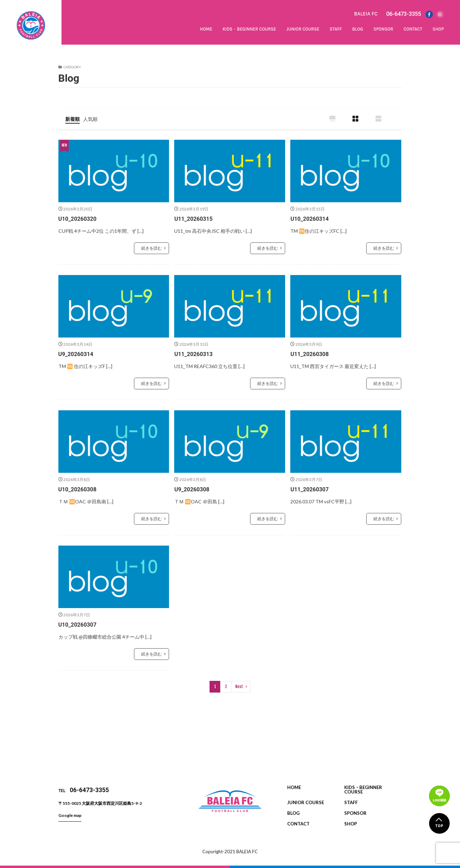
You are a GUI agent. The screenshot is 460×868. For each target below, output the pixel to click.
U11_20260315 (195, 219)
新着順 (74, 119)
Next (239, 686)
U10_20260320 (80, 219)
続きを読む (152, 248)
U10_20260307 (80, 624)
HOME (206, 29)
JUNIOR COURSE (303, 29)
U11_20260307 (311, 489)
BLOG (358, 29)
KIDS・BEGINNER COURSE (249, 29)
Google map (70, 815)
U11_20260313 (195, 354)
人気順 (93, 119)
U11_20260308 (311, 354)
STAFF (336, 29)
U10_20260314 (311, 219)
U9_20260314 (78, 354)
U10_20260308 (80, 489)
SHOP (438, 29)
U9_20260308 (194, 489)
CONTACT (413, 29)
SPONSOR (383, 29)
